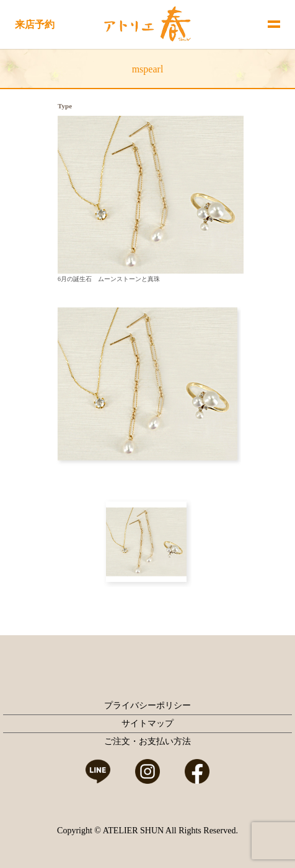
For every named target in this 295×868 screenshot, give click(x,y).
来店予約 (35, 24)
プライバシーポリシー (147, 705)
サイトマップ (147, 723)
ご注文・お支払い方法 (147, 741)
